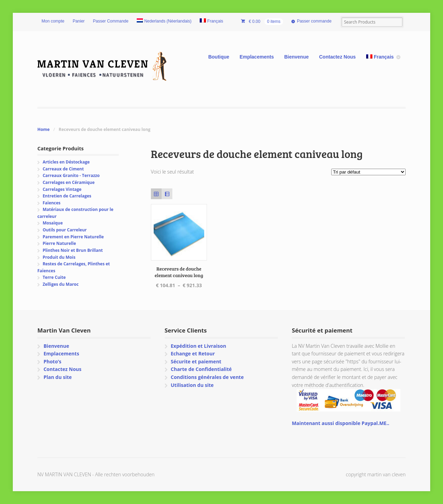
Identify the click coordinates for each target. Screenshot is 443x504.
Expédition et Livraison (198, 346)
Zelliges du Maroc (61, 284)
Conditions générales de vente (207, 377)
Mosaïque (53, 223)
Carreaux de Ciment (63, 169)
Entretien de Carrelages (67, 196)
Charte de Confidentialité (201, 369)
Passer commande (314, 21)
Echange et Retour (193, 353)
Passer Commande (111, 21)
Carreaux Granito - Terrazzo (71, 175)
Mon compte (53, 21)
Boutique (219, 57)
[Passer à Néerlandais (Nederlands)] (164, 21)
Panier (79, 21)
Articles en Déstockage (66, 162)
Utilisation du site (192, 385)
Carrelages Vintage (62, 189)
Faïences (52, 203)
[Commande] (368, 172)
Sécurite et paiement (196, 361)
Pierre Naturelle (59, 243)
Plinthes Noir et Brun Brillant (73, 250)
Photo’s (52, 361)
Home (43, 129)
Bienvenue (296, 57)
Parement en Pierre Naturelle (73, 237)
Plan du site (58, 377)
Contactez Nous (337, 57)
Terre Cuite (54, 277)
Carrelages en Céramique (69, 182)
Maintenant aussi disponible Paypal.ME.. (340, 423)
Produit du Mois (59, 257)
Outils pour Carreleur (65, 230)
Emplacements (257, 57)
